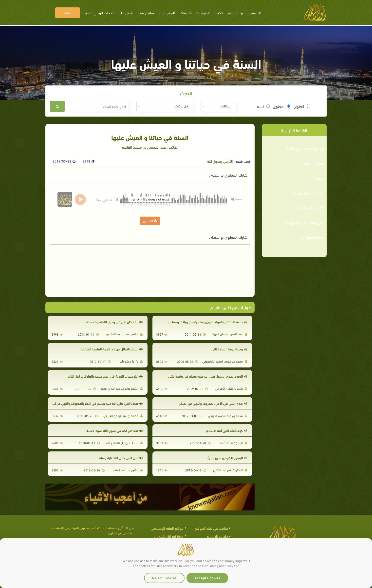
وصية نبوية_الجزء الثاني (229, 349)
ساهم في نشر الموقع (212, 528)
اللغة (68, 12)
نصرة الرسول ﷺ (312, 237)
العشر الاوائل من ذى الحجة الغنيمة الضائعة (112, 349)
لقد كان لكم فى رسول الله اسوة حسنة (114, 322)
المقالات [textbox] (225, 106)
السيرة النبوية (314, 163)
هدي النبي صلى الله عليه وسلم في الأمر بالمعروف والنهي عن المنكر (95, 403)
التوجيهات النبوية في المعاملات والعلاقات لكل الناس (105, 376)
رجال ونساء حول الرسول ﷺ (304, 222)
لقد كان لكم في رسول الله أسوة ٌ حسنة (114, 430)
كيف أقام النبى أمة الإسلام (227, 430)
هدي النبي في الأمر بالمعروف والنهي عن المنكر (213, 403)
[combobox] (218, 106)
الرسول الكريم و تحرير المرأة (227, 457)
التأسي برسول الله (220, 161)
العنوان (301, 106)
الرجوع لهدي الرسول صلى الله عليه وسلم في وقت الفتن (208, 376)
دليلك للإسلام (217, 536)
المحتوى (282, 106)
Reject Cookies (164, 578)
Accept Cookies (207, 578)
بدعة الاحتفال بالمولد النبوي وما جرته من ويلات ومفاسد (207, 322)
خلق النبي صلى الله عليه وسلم (121, 457)
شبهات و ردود (313, 178)
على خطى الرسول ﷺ (308, 193)
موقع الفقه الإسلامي (167, 528)
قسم (263, 106)
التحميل (150, 221)
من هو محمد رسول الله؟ (306, 148)
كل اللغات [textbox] (181, 106)
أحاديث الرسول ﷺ (311, 207)
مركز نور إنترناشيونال (169, 536)
